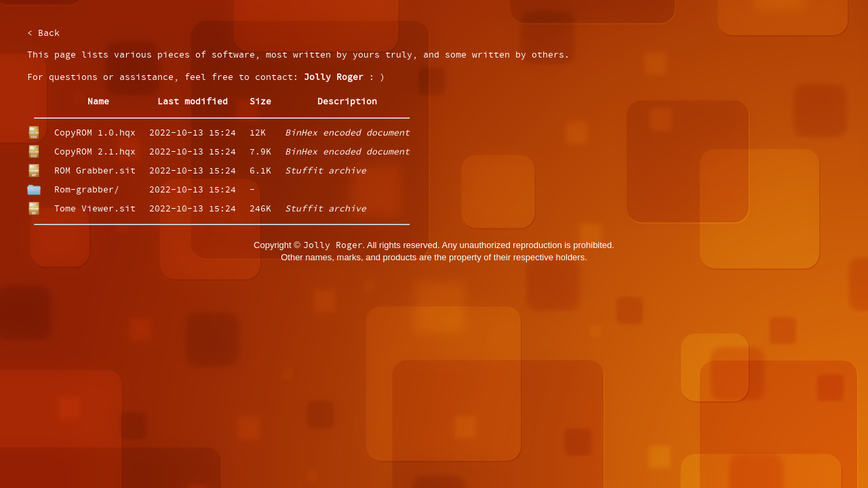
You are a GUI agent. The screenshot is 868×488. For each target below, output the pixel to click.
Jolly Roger (334, 78)
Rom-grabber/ (87, 190)
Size (260, 102)
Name (98, 102)
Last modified (193, 102)
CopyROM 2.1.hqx (95, 152)
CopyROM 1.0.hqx (95, 133)
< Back (43, 34)
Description (347, 102)
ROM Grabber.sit (95, 171)
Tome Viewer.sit (95, 209)
